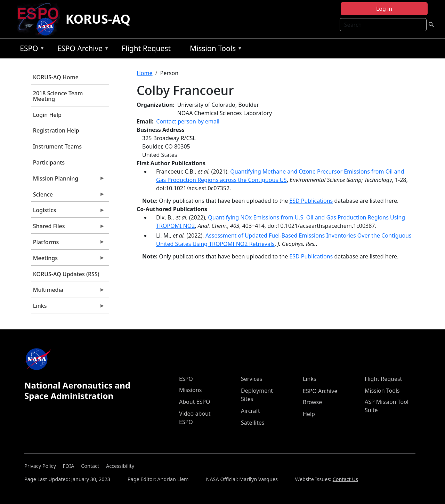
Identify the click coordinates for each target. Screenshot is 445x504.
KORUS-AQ (98, 19)
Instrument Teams (57, 146)
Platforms (68, 244)
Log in (384, 9)
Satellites (253, 423)
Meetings (68, 260)
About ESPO (195, 402)
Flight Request (146, 48)
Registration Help (56, 130)
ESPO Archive (82, 50)
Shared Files (68, 228)
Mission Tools (214, 50)
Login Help (47, 115)
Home (145, 73)
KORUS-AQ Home (56, 77)
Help (309, 414)
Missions (190, 390)
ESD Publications (311, 201)
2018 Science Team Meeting (58, 96)
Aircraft (250, 411)
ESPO (30, 50)
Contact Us (345, 479)
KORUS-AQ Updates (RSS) (66, 274)
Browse (312, 402)
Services (252, 379)
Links (68, 307)
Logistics (68, 212)
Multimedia (68, 291)
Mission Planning (68, 180)
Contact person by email (188, 121)
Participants (49, 162)
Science (68, 196)
